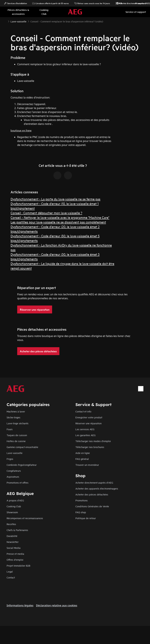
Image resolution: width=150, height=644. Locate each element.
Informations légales (20, 605)
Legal (10, 571)
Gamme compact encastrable (22, 447)
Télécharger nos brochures (90, 447)
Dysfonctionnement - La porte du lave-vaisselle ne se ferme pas (55, 199)
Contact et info (83, 411)
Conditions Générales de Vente (92, 506)
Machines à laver (16, 411)
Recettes (11, 524)
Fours (10, 429)
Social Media (14, 548)
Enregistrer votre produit (89, 417)
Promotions (139, 3)
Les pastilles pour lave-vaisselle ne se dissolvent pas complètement (58, 222)
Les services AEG (85, 429)
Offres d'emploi (15, 560)
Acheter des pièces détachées (92, 494)
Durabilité (12, 536)
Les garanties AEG (86, 435)
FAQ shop (81, 512)
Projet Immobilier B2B (18, 566)
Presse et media (15, 554)
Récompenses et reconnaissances (25, 518)
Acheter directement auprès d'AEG (94, 483)
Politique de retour (86, 518)
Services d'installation (15, 3)
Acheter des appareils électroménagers (97, 488)
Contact (11, 577)
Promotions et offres (18, 483)
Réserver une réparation (88, 423)
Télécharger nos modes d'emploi (93, 441)
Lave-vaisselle (15, 453)
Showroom (12, 512)
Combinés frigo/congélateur (22, 465)
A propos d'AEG (15, 500)
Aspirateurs (13, 477)
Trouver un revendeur (87, 465)
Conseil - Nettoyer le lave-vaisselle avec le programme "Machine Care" (60, 217)
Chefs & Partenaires (17, 530)
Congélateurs (14, 471)
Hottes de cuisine (16, 441)
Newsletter (13, 542)
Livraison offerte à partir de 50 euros (51, 3)
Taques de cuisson (17, 435)
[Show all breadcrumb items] (5, 21)
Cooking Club (14, 506)
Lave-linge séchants (18, 423)
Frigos (10, 459)
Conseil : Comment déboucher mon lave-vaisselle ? (46, 213)
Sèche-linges (13, 417)
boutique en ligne (21, 130)
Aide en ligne (83, 453)
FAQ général (82, 459)
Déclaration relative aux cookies (57, 605)
